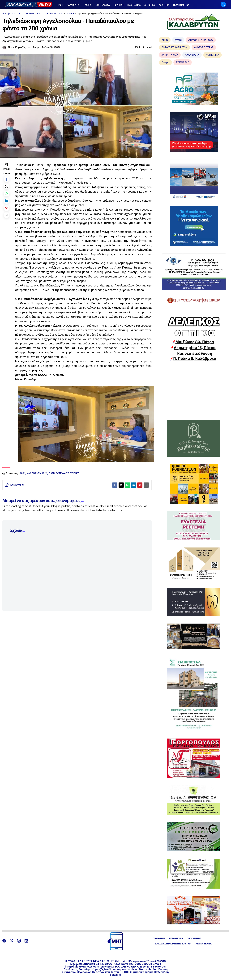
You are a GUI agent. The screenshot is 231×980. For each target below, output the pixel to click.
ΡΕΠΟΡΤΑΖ (183, 62)
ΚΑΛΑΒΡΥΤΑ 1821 (34, 13)
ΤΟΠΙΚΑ (70, 13)
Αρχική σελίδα (9, 13)
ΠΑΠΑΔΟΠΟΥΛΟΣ (54, 13)
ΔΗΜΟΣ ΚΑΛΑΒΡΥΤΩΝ (174, 47)
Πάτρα (165, 62)
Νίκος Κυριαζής (17, 47)
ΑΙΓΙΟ (165, 40)
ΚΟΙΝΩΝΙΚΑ (212, 55)
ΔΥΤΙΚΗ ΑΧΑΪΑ (170, 55)
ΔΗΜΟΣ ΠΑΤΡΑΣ (204, 47)
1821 (20, 13)
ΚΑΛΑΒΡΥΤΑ (192, 55)
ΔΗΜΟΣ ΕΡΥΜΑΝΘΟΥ (201, 40)
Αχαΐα (178, 40)
